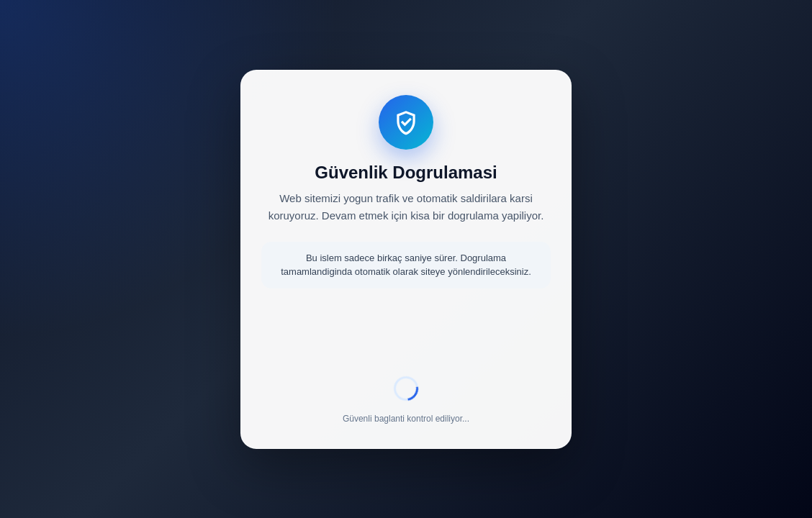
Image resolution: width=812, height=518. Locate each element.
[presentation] (406, 335)
